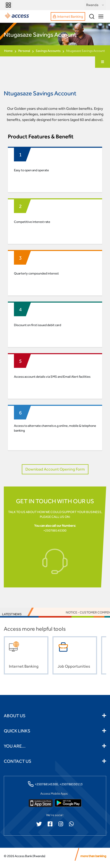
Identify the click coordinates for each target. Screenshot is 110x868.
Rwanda (95, 5)
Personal (24, 51)
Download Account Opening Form (55, 469)
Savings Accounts (48, 51)
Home (8, 51)
